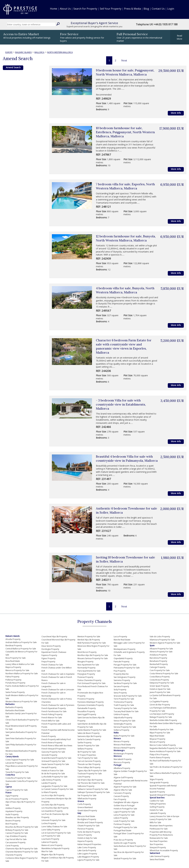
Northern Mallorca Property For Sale (22, 673)
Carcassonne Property (15, 842)
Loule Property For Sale (124, 821)
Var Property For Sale (87, 795)
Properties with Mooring (160, 832)
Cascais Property (121, 796)
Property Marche (121, 674)
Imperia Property (85, 841)
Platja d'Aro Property (159, 755)
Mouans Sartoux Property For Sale (93, 658)
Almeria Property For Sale (161, 652)
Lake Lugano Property (87, 854)
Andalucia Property (158, 655)
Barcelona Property (158, 658)
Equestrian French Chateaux (54, 652)
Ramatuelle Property (87, 708)
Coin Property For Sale (160, 670)
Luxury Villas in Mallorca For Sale (20, 664)
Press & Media (132, 9)
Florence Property (86, 829)
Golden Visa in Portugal (124, 805)
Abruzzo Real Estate (86, 816)
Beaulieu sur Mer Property (17, 817)
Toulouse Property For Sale (90, 774)
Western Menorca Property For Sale (21, 701)
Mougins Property (85, 662)
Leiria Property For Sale (124, 815)
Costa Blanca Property (160, 677)
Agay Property (12, 796)
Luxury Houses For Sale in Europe (164, 816)
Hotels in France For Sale (52, 771)
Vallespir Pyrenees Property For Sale (94, 792)
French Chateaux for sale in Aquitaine (58, 674)
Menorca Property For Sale (17, 670)
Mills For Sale (155, 822)
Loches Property (49, 823)
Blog (146, 9)
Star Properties (156, 844)
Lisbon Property (121, 818)
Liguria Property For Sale (88, 860)
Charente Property (14, 855)
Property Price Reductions (161, 835)
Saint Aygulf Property (87, 714)
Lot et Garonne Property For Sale (56, 833)
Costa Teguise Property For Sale (20, 760)
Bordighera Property (87, 819)
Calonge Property (158, 667)
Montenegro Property (123, 754)
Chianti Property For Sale (89, 826)
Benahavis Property (158, 661)
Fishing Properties (158, 804)
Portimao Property (122, 824)
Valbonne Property (86, 786)
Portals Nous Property (15, 683)
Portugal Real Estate (122, 830)
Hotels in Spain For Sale (160, 689)
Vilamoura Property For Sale (162, 640)
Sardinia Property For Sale (125, 683)
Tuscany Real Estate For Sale (126, 711)
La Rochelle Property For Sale (54, 777)
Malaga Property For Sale (161, 717)
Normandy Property (86, 668)
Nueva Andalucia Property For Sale (165, 751)
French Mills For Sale (50, 721)
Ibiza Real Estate (13, 661)
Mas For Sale (47, 851)
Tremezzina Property (123, 702)
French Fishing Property (52, 714)
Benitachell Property (159, 664)
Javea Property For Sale (160, 692)
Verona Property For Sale (125, 727)
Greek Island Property (87, 811)
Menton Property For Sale (89, 637)
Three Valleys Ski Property (89, 767)
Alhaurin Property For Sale (161, 649)
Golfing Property (157, 807)
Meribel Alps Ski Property (89, 640)
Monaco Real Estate (122, 745)
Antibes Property (13, 808)
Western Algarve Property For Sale (165, 643)
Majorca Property (13, 667)
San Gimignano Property (125, 677)
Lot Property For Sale (51, 836)
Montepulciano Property (125, 649)
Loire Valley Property (51, 830)
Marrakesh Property (123, 759)
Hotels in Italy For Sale (87, 838)
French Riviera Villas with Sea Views (57, 746)
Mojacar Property (157, 739)
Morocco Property (122, 762)
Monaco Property (121, 741)
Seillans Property (85, 749)
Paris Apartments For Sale (89, 671)
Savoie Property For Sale (88, 746)
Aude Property (12, 814)
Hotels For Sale (156, 810)
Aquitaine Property (14, 811)
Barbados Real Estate (15, 710)
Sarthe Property (85, 743)
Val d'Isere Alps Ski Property (90, 780)
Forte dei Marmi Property (89, 832)
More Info (176, 113)
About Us (65, 9)
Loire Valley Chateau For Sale (54, 827)
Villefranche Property (87, 799)
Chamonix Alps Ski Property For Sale (22, 849)
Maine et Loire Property (52, 845)
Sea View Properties (158, 841)
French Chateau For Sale (52, 665)
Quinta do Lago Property (125, 843)
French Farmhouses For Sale (54, 711)
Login (171, 9)
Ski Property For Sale (87, 752)
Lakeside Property (158, 813)
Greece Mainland (85, 807)
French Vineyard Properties (54, 749)
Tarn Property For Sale (88, 758)
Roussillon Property (86, 711)
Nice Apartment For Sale (88, 665)
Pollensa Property (13, 680)
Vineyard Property (158, 847)
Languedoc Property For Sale (54, 786)
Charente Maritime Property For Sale (22, 852)
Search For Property (85, 9)
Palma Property (12, 677)
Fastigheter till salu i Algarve (126, 802)
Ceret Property (12, 846)
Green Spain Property (159, 686)
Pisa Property (120, 671)
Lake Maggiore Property (88, 857)
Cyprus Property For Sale (17, 790)
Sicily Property (120, 690)
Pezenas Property (85, 677)
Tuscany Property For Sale (125, 708)
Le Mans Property (49, 792)
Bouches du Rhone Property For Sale (22, 827)
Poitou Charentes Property (89, 680)
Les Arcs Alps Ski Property (53, 795)
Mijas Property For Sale (160, 733)
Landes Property (49, 783)
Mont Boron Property (87, 652)
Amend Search (13, 67)
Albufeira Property (122, 768)
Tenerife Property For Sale (17, 772)
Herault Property (49, 767)
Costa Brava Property (159, 680)
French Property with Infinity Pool (56, 739)
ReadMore (179, 37)
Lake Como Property (87, 847)
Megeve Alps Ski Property (53, 855)
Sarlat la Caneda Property (89, 739)
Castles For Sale (157, 801)
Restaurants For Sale (159, 838)
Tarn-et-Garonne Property (89, 761)
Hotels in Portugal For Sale (125, 809)
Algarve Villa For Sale (123, 790)
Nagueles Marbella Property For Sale (166, 748)
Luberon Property (49, 842)
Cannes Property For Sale (17, 833)
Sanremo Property (122, 680)
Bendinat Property (14, 645)
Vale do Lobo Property (160, 637)
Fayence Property (49, 655)
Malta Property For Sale (124, 736)
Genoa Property (85, 835)
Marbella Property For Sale (162, 729)
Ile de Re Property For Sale (53, 774)
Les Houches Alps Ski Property (55, 808)
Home (54, 9)
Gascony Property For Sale (53, 752)
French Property (49, 736)
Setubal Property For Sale (125, 858)
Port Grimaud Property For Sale (92, 683)
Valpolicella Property (123, 718)
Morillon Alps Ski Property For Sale (93, 655)
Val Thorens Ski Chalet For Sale (91, 783)
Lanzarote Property (14, 763)
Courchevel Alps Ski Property (54, 637)
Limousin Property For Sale (53, 820)
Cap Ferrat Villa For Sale (16, 839)
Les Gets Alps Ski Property (53, 805)
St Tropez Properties (87, 755)
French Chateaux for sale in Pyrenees (58, 705)
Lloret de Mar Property (160, 705)
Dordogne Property (50, 649)
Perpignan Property (86, 674)
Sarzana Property (121, 686)
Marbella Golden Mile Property (163, 720)
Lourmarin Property (50, 839)
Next (124, 60)
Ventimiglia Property (123, 724)
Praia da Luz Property (123, 840)
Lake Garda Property (87, 850)
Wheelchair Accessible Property (164, 850)
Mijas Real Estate (157, 736)
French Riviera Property (52, 743)
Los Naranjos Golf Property (162, 714)
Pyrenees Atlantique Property (91, 702)
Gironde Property (49, 755)
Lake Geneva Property (160, 856)
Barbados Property (14, 707)
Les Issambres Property (52, 811)
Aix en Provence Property (17, 799)
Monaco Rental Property (124, 748)
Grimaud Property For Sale (53, 761)
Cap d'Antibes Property (16, 836)
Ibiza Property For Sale (16, 658)
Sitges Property (156, 779)
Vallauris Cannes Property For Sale (93, 789)
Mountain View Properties (161, 826)
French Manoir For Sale (52, 718)
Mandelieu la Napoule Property (55, 848)
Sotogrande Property (159, 783)
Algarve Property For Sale (125, 787)
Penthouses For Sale (159, 829)
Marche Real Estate (122, 640)
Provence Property (86, 699)
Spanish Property (157, 792)
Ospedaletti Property (123, 658)
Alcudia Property (13, 639)
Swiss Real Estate (157, 859)
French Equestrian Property (54, 708)
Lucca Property (120, 637)
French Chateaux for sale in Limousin (58, 690)
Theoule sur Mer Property (89, 764)
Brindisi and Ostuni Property (90, 822)
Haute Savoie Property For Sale (55, 764)
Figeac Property (49, 658)
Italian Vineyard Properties (89, 844)
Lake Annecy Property (51, 780)
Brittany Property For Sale (17, 830)
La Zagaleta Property (159, 701)
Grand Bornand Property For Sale (56, 758)
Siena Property (120, 693)
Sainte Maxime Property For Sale (92, 730)
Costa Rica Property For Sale (18, 778)
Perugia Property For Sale (125, 665)
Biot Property (11, 824)
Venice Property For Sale (125, 721)
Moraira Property (157, 742)
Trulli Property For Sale (124, 705)
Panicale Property (122, 662)
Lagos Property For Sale (124, 812)
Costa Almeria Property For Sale (164, 673)
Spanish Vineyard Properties (162, 795)
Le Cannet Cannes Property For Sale (57, 789)
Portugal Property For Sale (125, 827)
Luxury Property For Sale (161, 819)
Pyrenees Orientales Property (91, 705)
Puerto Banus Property (160, 757)
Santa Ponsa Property (15, 692)
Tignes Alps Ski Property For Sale (92, 771)
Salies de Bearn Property (89, 733)
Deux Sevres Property (51, 646)
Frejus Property (48, 662)
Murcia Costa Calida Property (163, 745)
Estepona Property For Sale (162, 683)
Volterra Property (121, 730)
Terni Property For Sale (124, 699)
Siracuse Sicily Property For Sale (128, 696)
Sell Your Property (111, 9)
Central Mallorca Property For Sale (21, 649)
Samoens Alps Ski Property (89, 736)
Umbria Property (121, 714)
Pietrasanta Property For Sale (127, 668)
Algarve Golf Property (123, 777)
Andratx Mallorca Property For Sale (21, 642)
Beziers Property (13, 821)
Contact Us (158, 9)
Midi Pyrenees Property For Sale (92, 643)
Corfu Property (84, 804)
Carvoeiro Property (122, 793)
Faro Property (120, 799)
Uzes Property (84, 777)
